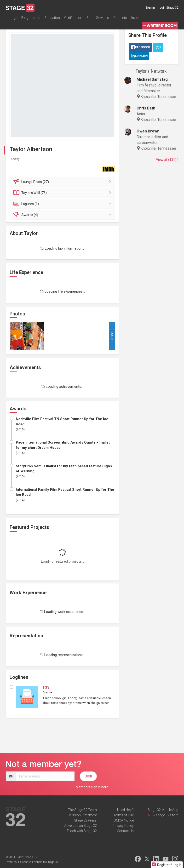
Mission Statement (83, 815)
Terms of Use (124, 815)
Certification (73, 18)
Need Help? (125, 810)
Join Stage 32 (169, 8)
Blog (25, 18)
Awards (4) (63, 215)
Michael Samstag (152, 79)
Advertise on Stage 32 (80, 826)
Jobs (36, 18)
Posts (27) (63, 182)
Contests (120, 18)
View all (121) (167, 160)
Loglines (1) (63, 204)
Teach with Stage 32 (82, 831)
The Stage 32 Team (82, 810)
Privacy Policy (123, 826)
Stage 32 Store (167, 815)
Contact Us (125, 831)
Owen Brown (148, 131)
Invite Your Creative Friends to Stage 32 (32, 862)
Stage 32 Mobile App (163, 810)
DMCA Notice (124, 820)
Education (52, 18)
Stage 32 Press (85, 820)
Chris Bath (146, 108)
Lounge (11, 18)
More (112, 336)
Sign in (150, 8)
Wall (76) (63, 193)
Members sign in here (92, 787)
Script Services (98, 18)
